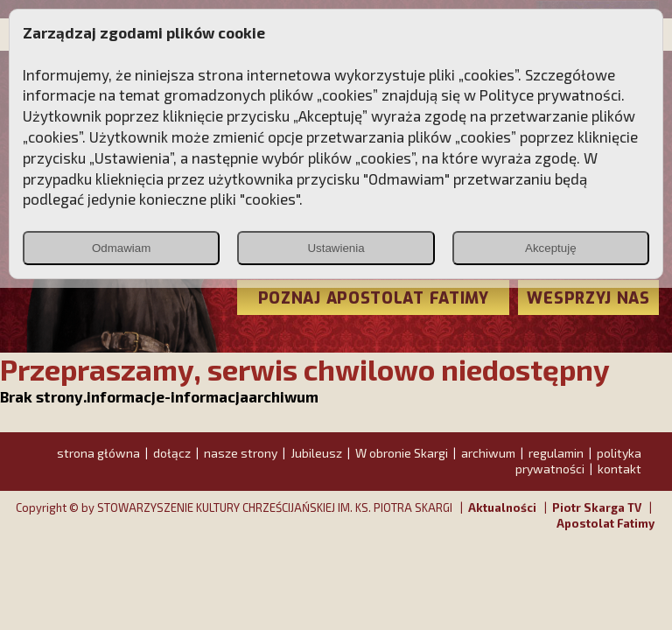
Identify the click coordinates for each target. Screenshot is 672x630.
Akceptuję (551, 248)
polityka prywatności (578, 461)
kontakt (619, 469)
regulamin (556, 453)
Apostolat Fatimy (605, 523)
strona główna (98, 453)
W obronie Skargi (402, 453)
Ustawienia (336, 248)
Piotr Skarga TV (597, 507)
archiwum (488, 453)
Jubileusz (316, 453)
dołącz (172, 453)
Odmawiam (121, 248)
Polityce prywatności (550, 94)
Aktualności (502, 507)
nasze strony (241, 453)
